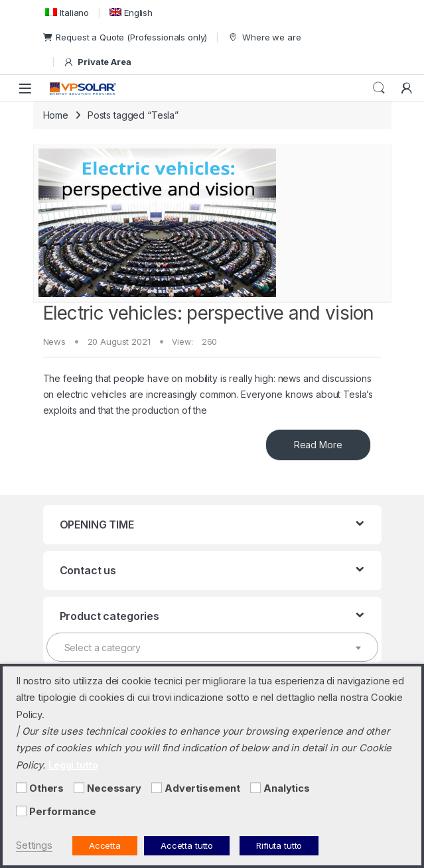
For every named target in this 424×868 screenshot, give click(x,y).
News (54, 341)
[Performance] (21, 811)
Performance (62, 812)
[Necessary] (79, 788)
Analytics (287, 788)
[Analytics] (255, 788)
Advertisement (202, 788)
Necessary (114, 788)
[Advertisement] (157, 788)
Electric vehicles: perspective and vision (209, 313)
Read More (318, 445)
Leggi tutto (73, 765)
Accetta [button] (105, 845)
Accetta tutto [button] (187, 845)
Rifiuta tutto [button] (279, 845)
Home (56, 115)
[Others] (21, 788)
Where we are (264, 37)
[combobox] (212, 647)
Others (46, 788)
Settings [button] (34, 845)
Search (379, 88)
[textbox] (212, 648)
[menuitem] (66, 12)
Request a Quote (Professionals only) (125, 37)
